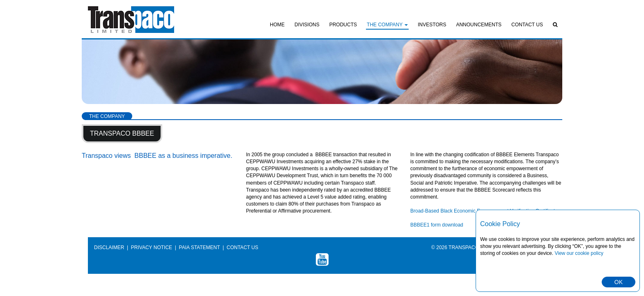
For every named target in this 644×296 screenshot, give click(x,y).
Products (343, 25)
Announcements (479, 25)
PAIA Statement (200, 247)
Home (277, 25)
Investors (432, 25)
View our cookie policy (579, 253)
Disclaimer (109, 247)
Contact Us (527, 25)
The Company (387, 25)
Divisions (307, 25)
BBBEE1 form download (437, 225)
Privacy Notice (152, 247)
